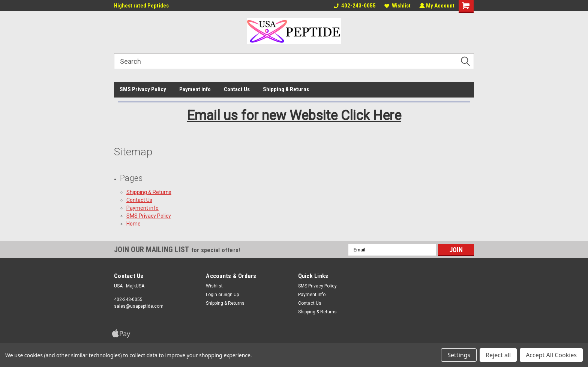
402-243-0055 (354, 6)
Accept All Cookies (551, 355)
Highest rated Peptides (141, 6)
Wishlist (397, 6)
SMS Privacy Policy (143, 89)
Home (133, 224)
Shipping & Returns (286, 89)
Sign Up (231, 295)
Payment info (195, 89)
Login (211, 295)
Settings (459, 355)
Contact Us (237, 89)
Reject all (498, 355)
